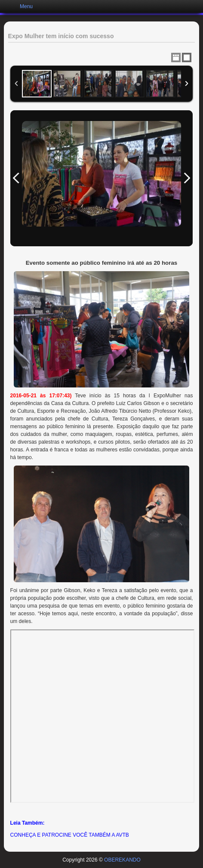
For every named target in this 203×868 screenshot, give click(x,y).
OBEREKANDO (122, 860)
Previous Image (16, 178)
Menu (26, 6)
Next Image (187, 178)
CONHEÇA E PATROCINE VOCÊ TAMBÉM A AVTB (70, 835)
